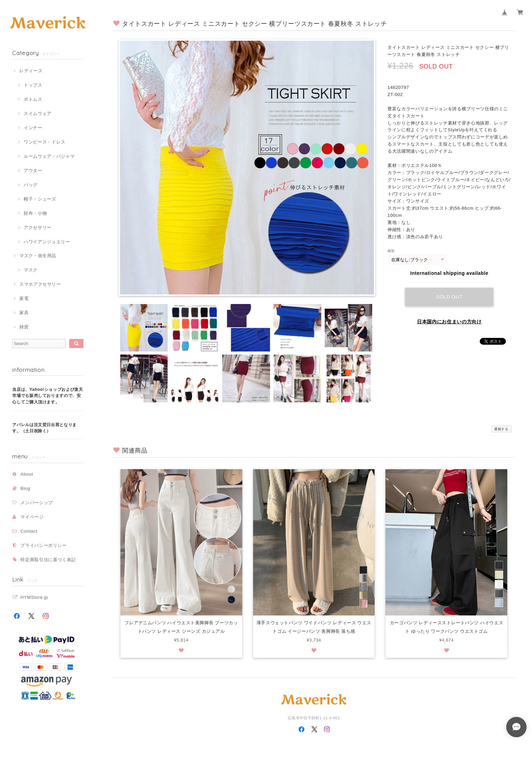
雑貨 (24, 327)
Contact (29, 531)
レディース (31, 71)
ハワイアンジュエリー (47, 242)
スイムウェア (38, 113)
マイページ (32, 517)
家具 (24, 313)
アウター (33, 170)
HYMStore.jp (34, 597)
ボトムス (33, 99)
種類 (391, 251)
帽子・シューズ (40, 199)
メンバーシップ (37, 503)
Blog (25, 488)
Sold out (450, 297)
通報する (501, 429)
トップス (33, 85)
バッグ (31, 185)
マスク (31, 270)
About (27, 474)
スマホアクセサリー (40, 284)
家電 (24, 298)
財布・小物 (35, 213)
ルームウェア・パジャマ (49, 156)
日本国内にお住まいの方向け (449, 321)
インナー (33, 128)
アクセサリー (38, 227)
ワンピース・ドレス (45, 142)
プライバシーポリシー (44, 545)
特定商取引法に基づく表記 (48, 560)
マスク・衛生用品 (38, 256)
